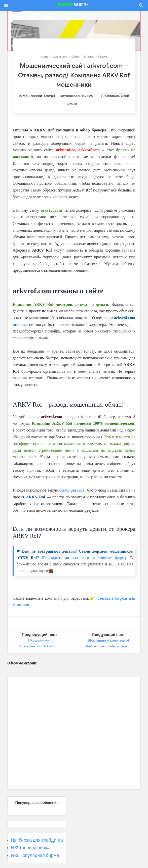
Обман (49, 96)
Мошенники (32, 96)
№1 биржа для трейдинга (37, 840)
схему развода (72, 490)
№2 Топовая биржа (31, 848)
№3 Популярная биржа (35, 855)
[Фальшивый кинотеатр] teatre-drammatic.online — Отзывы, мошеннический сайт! (109, 646)
